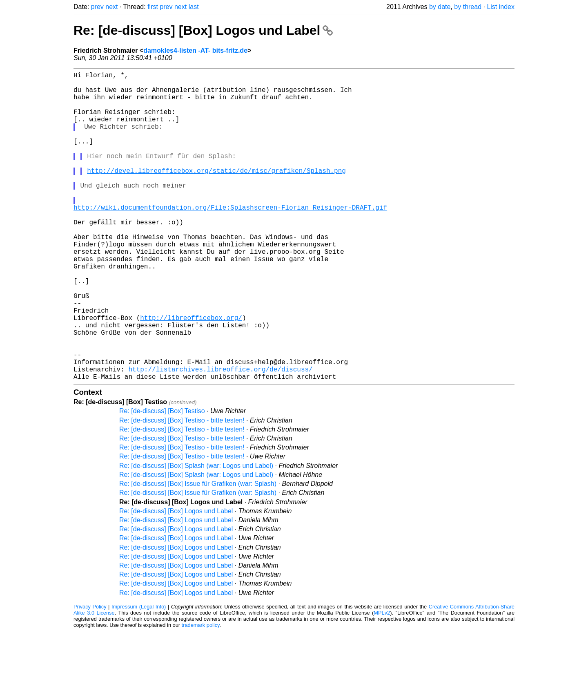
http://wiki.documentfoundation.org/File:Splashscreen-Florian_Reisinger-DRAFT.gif (230, 238)
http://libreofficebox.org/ (191, 373)
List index (501, 7)
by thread (468, 7)
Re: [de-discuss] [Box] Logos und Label (203, 30)
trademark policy (201, 694)
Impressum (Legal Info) (139, 675)
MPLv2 (382, 681)
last (194, 7)
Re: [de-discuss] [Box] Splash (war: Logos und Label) (196, 534)
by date (440, 7)
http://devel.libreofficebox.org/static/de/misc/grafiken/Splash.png (216, 193)
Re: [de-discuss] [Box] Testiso (162, 480)
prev (97, 7)
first (153, 7)
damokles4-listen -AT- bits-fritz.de (195, 50)
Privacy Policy (90, 675)
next (111, 7)
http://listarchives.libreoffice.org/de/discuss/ (220, 436)
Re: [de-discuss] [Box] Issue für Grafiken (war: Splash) (198, 552)
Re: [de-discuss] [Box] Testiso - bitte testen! (182, 489)
